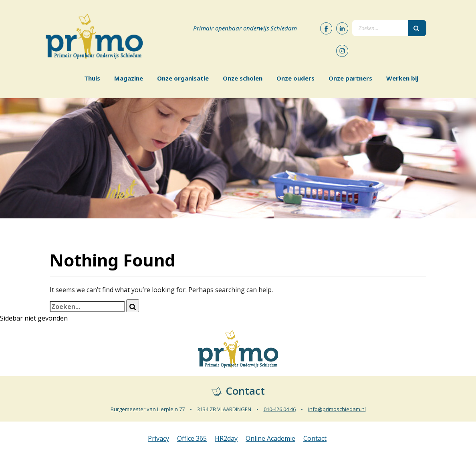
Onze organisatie (183, 78)
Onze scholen (243, 78)
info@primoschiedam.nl (337, 409)
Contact (315, 438)
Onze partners (350, 78)
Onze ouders (295, 78)
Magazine (129, 78)
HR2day (226, 438)
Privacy (158, 438)
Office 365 (192, 438)
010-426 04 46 (280, 409)
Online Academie (270, 438)
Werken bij (402, 78)
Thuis (92, 78)
